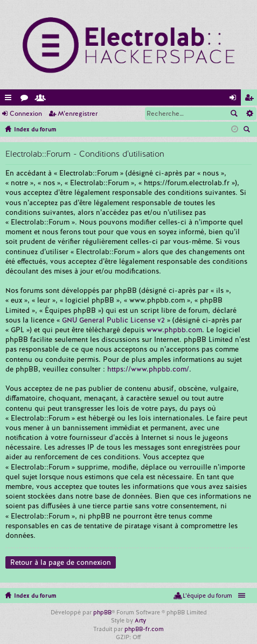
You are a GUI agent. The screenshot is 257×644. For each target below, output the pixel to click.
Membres (43, 99)
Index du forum (35, 596)
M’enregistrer (78, 114)
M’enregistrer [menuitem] (251, 99)
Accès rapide (10, 99)
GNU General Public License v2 (113, 320)
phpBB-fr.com (144, 629)
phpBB (102, 612)
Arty (140, 620)
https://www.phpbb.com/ (148, 369)
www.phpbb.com (174, 330)
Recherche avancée (249, 114)
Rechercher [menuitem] (248, 130)
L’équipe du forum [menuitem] (207, 596)
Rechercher (234, 114)
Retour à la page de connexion (61, 562)
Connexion (26, 114)
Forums (26, 99)
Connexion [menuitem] (235, 99)
